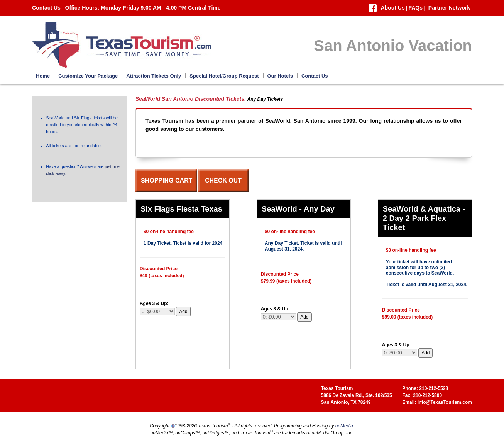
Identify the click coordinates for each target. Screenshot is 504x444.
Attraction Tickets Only (154, 76)
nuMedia (344, 426)
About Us (392, 8)
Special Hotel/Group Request (224, 76)
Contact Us (46, 8)
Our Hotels (280, 76)
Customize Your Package (88, 76)
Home (43, 76)
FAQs (415, 8)
